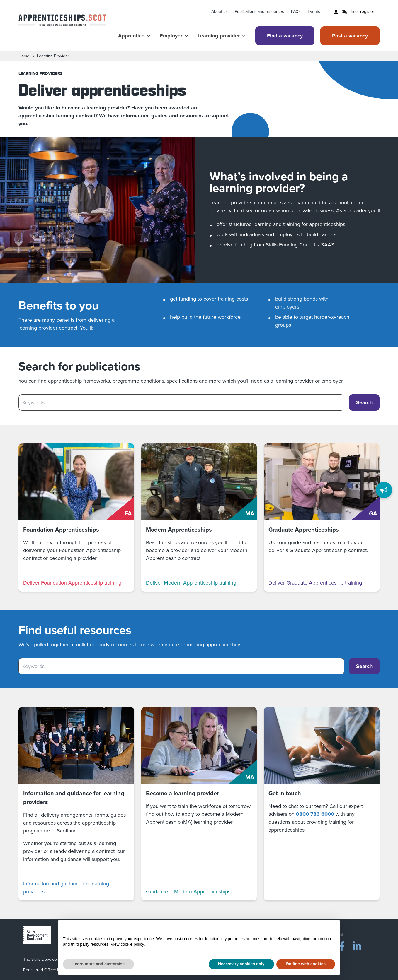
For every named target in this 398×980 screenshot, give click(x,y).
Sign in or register (354, 12)
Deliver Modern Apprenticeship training (191, 583)
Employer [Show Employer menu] (174, 36)
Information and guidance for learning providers (66, 888)
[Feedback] (384, 490)
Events (314, 12)
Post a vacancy (350, 36)
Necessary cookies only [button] (241, 964)
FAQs (296, 12)
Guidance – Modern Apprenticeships (188, 892)
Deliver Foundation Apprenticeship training (72, 583)
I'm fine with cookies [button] (306, 964)
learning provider (53, 56)
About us (220, 12)
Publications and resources (259, 12)
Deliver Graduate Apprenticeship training (315, 583)
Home (24, 56)
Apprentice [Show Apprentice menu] (134, 36)
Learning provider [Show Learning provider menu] (222, 36)
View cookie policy (127, 944)
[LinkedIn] (357, 945)
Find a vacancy (285, 36)
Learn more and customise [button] (98, 964)
